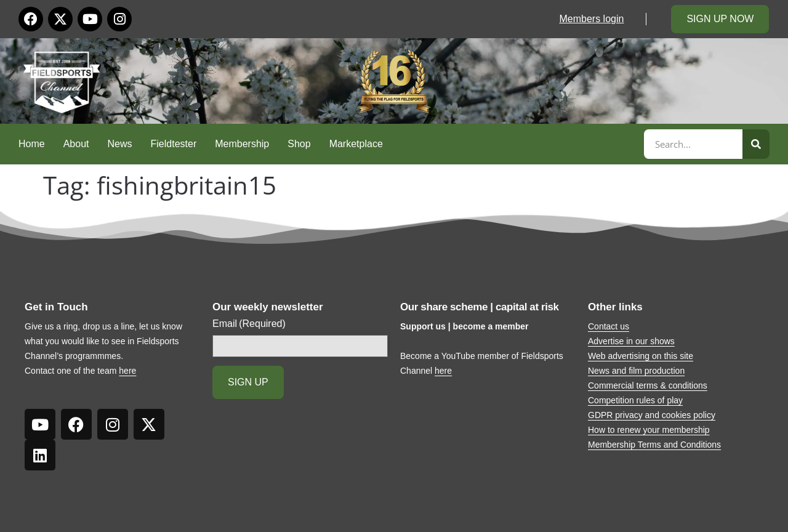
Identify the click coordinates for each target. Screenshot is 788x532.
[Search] (756, 144)
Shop (299, 144)
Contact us (609, 326)
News (120, 144)
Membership (242, 144)
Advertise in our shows (631, 341)
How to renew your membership (649, 430)
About (76, 144)
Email (249, 324)
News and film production (636, 371)
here (127, 371)
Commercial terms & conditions (648, 385)
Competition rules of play (635, 400)
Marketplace (356, 144)
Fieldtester (174, 144)
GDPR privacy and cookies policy (652, 415)
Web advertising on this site (641, 356)
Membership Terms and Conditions (654, 445)
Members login (591, 19)
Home (32, 144)
